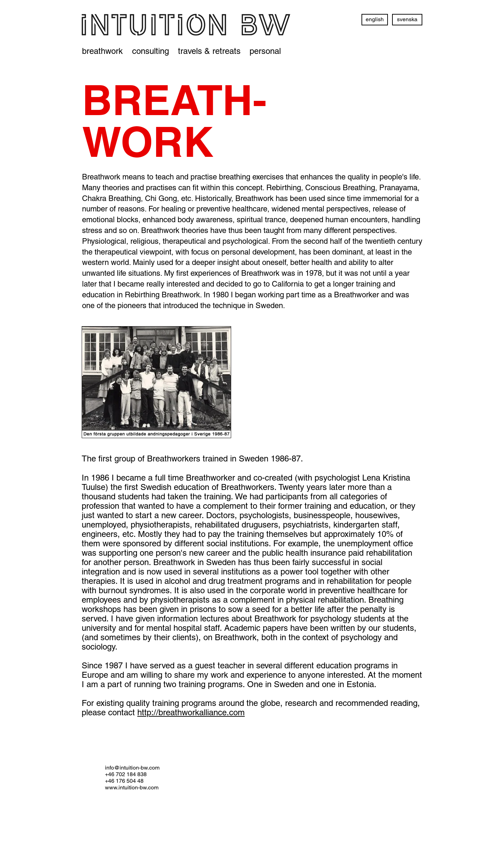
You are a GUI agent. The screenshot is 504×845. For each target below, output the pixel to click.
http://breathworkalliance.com (191, 712)
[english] (375, 20)
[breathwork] (102, 51)
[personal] (265, 51)
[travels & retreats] (209, 51)
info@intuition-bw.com (132, 768)
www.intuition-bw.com (132, 787)
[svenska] (407, 20)
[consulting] (151, 51)
